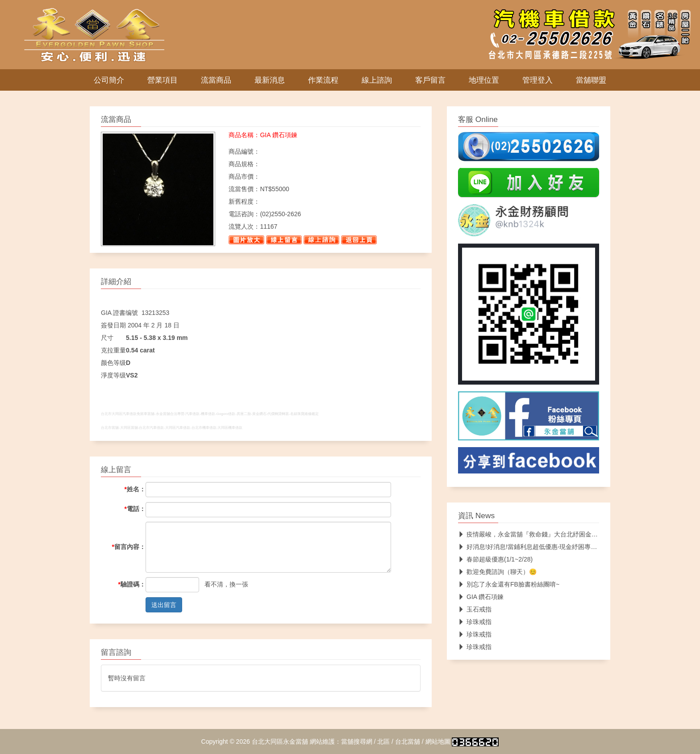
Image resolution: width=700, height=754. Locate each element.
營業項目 (162, 80)
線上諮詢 (377, 80)
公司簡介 (109, 80)
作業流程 (323, 80)
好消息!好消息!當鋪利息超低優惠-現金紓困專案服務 (534, 547)
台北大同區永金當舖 (280, 741)
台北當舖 (408, 741)
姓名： (135, 489)
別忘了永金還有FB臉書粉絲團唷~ (509, 584)
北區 (383, 741)
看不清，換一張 (226, 584)
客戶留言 (430, 80)
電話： (135, 509)
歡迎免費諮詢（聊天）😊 (497, 572)
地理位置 (484, 80)
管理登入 (537, 80)
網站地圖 (438, 741)
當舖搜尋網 (357, 741)
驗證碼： (132, 584)
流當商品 (216, 80)
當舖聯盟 (591, 80)
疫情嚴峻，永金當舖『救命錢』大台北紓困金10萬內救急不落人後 (553, 534)
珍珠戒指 (475, 622)
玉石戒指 (475, 609)
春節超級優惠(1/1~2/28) (495, 559)
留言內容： (129, 547)
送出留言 (164, 605)
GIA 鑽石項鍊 (481, 597)
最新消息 (270, 80)
